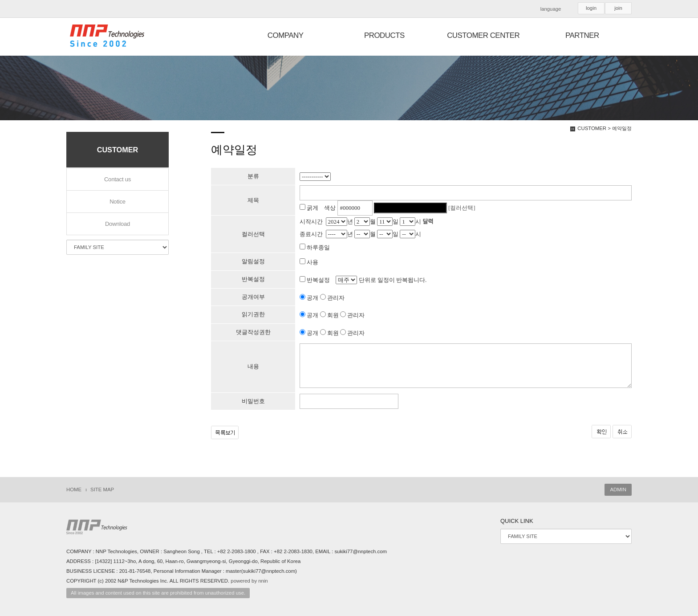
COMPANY (286, 35)
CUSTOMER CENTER (483, 35)
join (618, 8)
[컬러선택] (462, 208)
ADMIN (618, 490)
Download (118, 224)
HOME (74, 490)
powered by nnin (249, 581)
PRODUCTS (384, 35)
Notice (118, 202)
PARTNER (582, 35)
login (591, 8)
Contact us (118, 179)
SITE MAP (102, 490)
